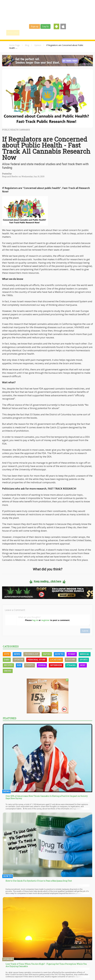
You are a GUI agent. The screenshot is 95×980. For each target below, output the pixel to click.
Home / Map (13, 33)
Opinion (38, 45)
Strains (52, 33)
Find (26, 33)
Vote (7, 654)
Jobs (62, 33)
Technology (32, 654)
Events (80, 33)
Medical (85, 654)
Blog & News (39, 33)
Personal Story (37, 660)
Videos (42, 665)
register (45, 620)
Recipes (8, 665)
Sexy (83, 665)
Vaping (47, 654)
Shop (71, 33)
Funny (72, 654)
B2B (19, 665)
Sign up (35, 26)
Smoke (8, 671)
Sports (84, 660)
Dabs (7, 660)
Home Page (14, 45)
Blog (27, 45)
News (17, 654)
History (71, 660)
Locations (56, 660)
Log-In (45, 26)
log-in (35, 620)
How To (59, 654)
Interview (56, 665)
